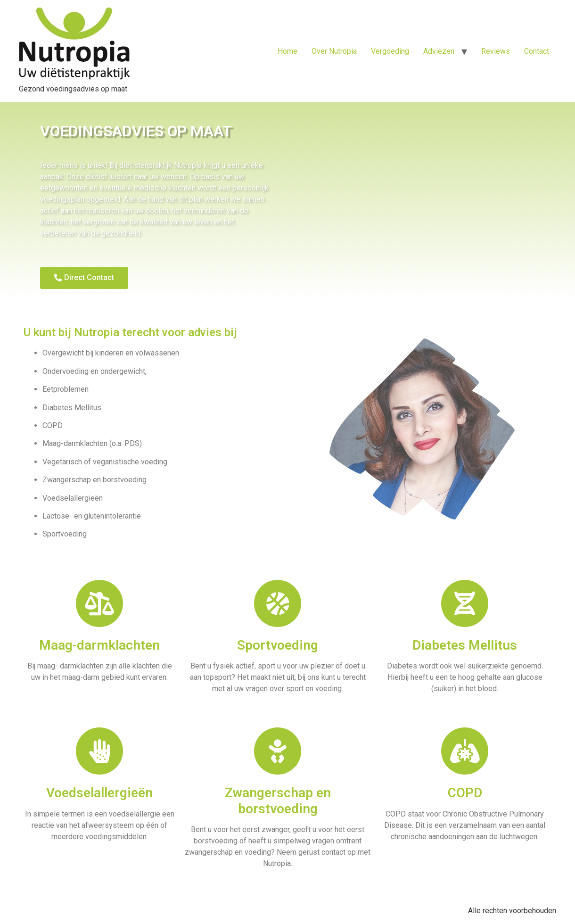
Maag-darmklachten (99, 645)
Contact (537, 51)
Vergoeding (390, 51)
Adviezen (439, 51)
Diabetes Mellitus (465, 645)
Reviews (496, 51)
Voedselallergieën (99, 793)
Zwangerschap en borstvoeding (278, 801)
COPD (465, 793)
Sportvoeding (278, 645)
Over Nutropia (334, 51)
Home (287, 51)
